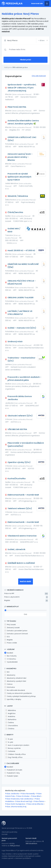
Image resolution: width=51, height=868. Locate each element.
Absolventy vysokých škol (15, 681)
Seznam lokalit (31, 838)
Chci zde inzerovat (39, 76)
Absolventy (10, 675)
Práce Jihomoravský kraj (16, 807)
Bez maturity (10, 656)
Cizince (8, 684)
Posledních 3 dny (12, 773)
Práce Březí (36, 796)
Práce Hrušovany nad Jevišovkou (19, 799)
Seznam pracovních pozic (9, 839)
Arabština (10, 716)
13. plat (9, 739)
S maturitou (10, 659)
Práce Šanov (39, 801)
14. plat (9, 742)
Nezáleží (9, 653)
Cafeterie (10, 751)
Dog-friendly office (14, 757)
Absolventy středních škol (15, 678)
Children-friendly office (15, 754)
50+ (7, 672)
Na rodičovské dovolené (15, 690)
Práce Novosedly (28, 794)
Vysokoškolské (11, 662)
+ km (41, 41)
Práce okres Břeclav (35, 804)
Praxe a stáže (11, 643)
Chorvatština (12, 726)
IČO (7, 637)
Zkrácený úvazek (12, 628)
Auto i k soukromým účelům (17, 745)
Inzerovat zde (37, 3)
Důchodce (10, 687)
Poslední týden (11, 776)
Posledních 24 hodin (13, 770)
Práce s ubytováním (12, 597)
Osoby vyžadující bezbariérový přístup (20, 696)
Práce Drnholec (23, 796)
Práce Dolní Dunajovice (15, 804)
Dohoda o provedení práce (16, 631)
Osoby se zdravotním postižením (18, 693)
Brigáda (7, 600)
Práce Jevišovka (12, 794)
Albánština (11, 710)
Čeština (10, 723)
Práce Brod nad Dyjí (24, 801)
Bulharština (11, 720)
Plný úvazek (10, 625)
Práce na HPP (9, 593)
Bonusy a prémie (13, 748)
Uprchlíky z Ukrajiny (13, 699)
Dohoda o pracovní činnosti (16, 634)
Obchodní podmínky (10, 832)
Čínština (10, 729)
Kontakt (5, 834)
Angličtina (10, 713)
